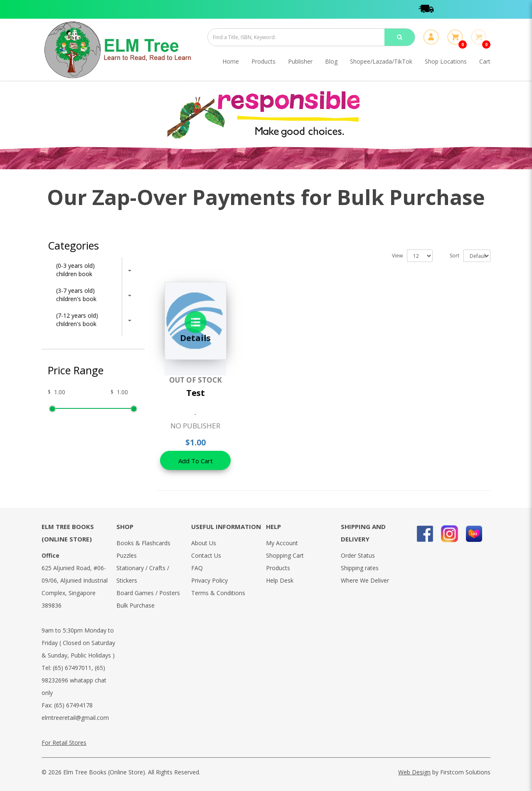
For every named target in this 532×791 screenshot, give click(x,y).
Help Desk (280, 580)
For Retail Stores (64, 743)
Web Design (414, 772)
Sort (454, 256)
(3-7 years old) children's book (76, 295)
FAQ (197, 568)
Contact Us (206, 555)
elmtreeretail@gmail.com (75, 718)
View (397, 256)
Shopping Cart (285, 555)
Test (196, 393)
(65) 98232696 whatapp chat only (74, 680)
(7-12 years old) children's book (77, 320)
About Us (204, 543)
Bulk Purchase (135, 605)
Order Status (358, 555)
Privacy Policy (209, 580)
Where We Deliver (365, 580)
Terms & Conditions (218, 593)
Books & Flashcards (143, 543)
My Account (282, 543)
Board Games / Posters (148, 593)
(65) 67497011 (72, 668)
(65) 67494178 (73, 705)
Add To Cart (196, 461)
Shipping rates (360, 568)
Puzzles (127, 555)
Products (278, 568)
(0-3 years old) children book (75, 270)
